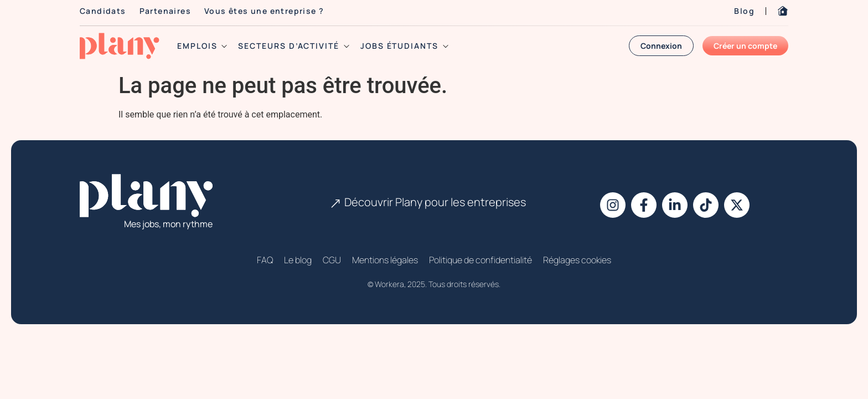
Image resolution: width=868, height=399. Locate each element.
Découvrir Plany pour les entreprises (435, 202)
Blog (744, 11)
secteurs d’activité (293, 46)
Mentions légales (385, 260)
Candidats (103, 11)
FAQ (265, 260)
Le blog (298, 260)
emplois (202, 46)
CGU (332, 260)
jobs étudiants (404, 46)
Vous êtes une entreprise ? (264, 11)
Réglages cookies (577, 260)
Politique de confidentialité (480, 260)
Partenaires (165, 11)
